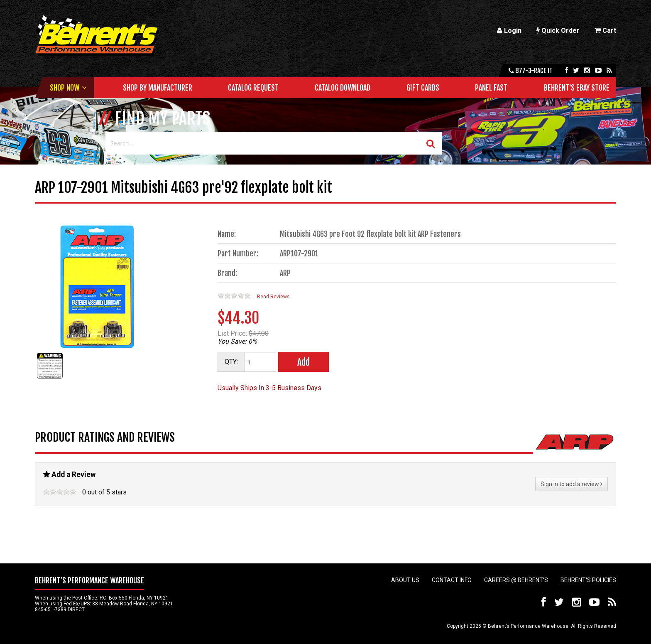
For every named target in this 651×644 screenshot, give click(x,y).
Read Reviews (273, 297)
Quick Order (558, 31)
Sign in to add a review (571, 484)
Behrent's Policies (588, 580)
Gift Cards (423, 88)
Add (303, 362)
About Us (405, 580)
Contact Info (452, 580)
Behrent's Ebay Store (577, 88)
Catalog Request (253, 88)
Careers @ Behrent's (516, 580)
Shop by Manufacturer (158, 88)
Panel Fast (491, 88)
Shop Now (65, 88)
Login (509, 31)
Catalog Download (343, 88)
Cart (605, 31)
